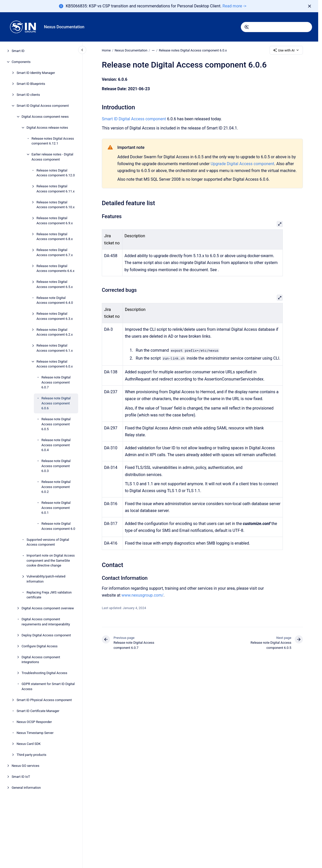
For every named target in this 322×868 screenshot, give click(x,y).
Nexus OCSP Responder (34, 722)
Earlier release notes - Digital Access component (52, 157)
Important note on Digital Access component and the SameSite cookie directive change (51, 560)
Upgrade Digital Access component (242, 164)
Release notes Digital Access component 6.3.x (55, 316)
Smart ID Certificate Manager (38, 711)
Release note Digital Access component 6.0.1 (56, 508)
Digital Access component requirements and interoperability (46, 622)
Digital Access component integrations (41, 660)
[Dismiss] (310, 6)
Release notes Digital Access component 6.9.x (55, 221)
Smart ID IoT (21, 777)
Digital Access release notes (47, 128)
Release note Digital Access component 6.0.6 (56, 403)
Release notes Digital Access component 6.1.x (55, 348)
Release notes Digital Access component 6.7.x (55, 252)
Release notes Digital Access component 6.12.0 (56, 173)
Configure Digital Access (40, 646)
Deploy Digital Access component (46, 635)
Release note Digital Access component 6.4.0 (55, 300)
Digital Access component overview (48, 608)
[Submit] (247, 27)
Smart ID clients (28, 95)
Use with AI (286, 50)
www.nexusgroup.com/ (142, 595)
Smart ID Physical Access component (44, 700)
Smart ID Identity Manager (36, 73)
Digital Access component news (45, 117)
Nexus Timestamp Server (35, 733)
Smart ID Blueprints (31, 84)
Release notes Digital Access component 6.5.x (55, 284)
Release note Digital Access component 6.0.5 (56, 424)
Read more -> (234, 6)
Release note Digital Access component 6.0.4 (56, 445)
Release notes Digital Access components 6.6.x (55, 268)
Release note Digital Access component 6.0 (58, 526)
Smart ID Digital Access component (43, 106)
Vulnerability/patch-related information (46, 579)
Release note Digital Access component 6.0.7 (56, 382)
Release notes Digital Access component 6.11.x (55, 189)
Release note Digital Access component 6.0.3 (56, 466)
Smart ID (18, 51)
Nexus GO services (26, 766)
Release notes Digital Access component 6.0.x (55, 364)
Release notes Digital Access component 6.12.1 (53, 141)
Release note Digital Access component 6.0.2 (56, 487)
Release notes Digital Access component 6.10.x (55, 205)
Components (21, 62)
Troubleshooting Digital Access (45, 673)
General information (26, 788)
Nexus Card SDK (29, 744)
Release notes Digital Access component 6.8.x (55, 237)
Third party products (31, 755)
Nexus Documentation (64, 27)
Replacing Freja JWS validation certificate (49, 595)
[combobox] (276, 27)
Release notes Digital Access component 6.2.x (55, 332)
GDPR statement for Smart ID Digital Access (48, 686)
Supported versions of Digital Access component (48, 542)
